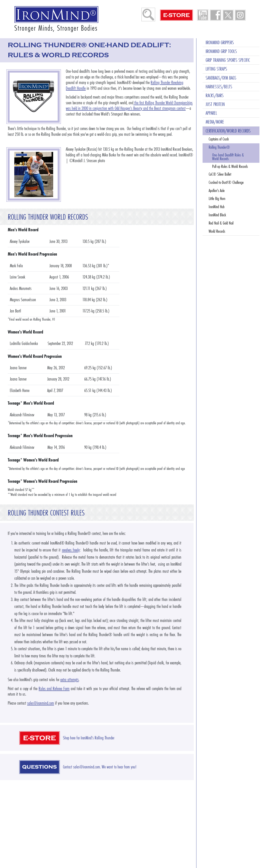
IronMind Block (217, 215)
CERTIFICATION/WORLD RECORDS (228, 131)
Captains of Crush (219, 139)
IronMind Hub (217, 207)
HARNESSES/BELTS (219, 87)
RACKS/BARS (215, 95)
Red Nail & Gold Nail (221, 223)
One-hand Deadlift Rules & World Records (228, 157)
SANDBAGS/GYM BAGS (221, 78)
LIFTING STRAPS (216, 69)
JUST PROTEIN (215, 104)
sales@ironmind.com (41, 703)
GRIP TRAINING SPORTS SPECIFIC (228, 60)
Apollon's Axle (217, 191)
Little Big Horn (217, 199)
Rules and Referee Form (54, 689)
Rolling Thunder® (219, 147)
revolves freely (71, 550)
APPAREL (211, 113)
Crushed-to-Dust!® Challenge (226, 182)
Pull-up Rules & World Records (230, 166)
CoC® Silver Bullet (220, 174)
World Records (217, 231)
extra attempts (69, 680)
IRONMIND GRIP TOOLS (221, 51)
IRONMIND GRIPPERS (220, 42)
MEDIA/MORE (215, 122)
